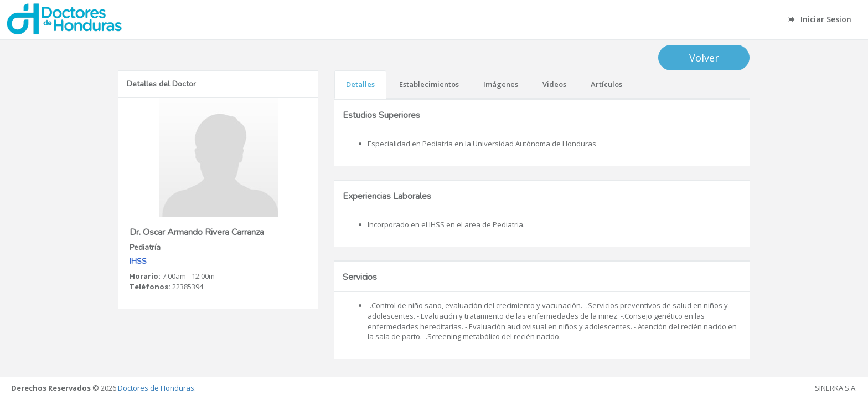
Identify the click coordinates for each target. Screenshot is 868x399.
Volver (704, 58)
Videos (554, 84)
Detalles (360, 84)
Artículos (606, 84)
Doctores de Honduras (156, 388)
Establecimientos (429, 84)
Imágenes (501, 84)
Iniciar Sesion (820, 19)
